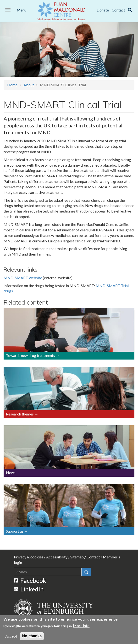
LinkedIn (29, 589)
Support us (15, 531)
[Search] (130, 10)
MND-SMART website (23, 278)
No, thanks (32, 636)
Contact (118, 10)
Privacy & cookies (29, 557)
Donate (103, 10)
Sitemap (77, 557)
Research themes (20, 414)
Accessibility (57, 557)
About (29, 85)
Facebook (30, 580)
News (11, 472)
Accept (11, 636)
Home (12, 85)
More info (81, 626)
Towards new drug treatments (30, 355)
